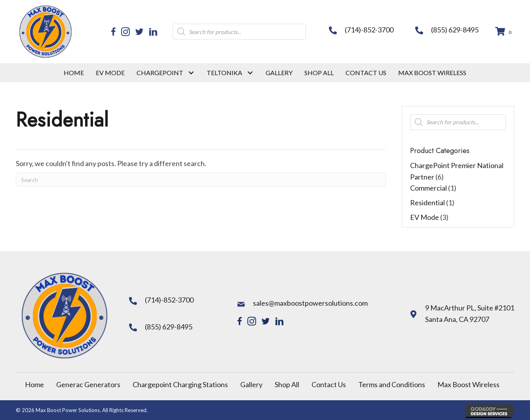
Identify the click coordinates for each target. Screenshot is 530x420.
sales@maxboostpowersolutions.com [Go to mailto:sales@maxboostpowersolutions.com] (310, 303)
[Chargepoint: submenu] (191, 73)
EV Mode (425, 217)
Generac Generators (88, 384)
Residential (427, 202)
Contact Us (329, 384)
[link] (74, 73)
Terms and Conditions (392, 384)
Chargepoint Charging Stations (180, 384)
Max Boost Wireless (468, 384)
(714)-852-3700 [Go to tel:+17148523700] (369, 30)
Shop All (287, 384)
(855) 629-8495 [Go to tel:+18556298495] (455, 30)
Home (34, 384)
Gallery (251, 384)
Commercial (428, 188)
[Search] (201, 180)
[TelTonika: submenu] (250, 73)
